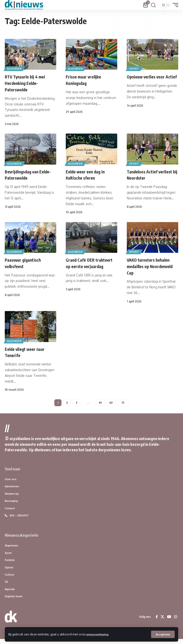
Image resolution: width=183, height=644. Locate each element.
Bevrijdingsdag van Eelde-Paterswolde (25, 174)
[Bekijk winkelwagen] (146, 5)
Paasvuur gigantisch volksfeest (26, 262)
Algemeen (15, 68)
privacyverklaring (100, 634)
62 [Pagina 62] (111, 401)
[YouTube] (169, 622)
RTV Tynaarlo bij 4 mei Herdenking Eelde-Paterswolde (28, 83)
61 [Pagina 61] (100, 401)
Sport (135, 68)
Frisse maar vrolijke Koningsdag (86, 80)
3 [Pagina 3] (76, 401)
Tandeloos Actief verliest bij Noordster (149, 174)
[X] (162, 622)
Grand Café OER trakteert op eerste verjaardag (85, 265)
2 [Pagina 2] (67, 401)
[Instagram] (175, 622)
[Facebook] (156, 622)
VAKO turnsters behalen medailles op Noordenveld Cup (152, 265)
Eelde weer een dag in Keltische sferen (88, 174)
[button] (162, 634)
